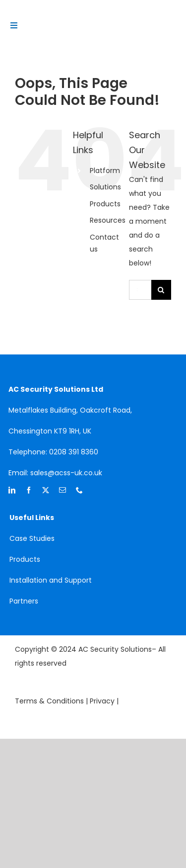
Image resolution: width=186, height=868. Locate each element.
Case (19, 538)
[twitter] (46, 490)
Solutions (105, 187)
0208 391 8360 (74, 452)
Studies (42, 538)
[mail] (62, 490)
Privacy (103, 701)
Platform (105, 171)
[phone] (79, 490)
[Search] (161, 290)
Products (105, 204)
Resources (108, 220)
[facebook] (29, 490)
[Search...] (140, 290)
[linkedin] (12, 490)
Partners (24, 601)
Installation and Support (51, 580)
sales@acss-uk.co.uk (66, 473)
